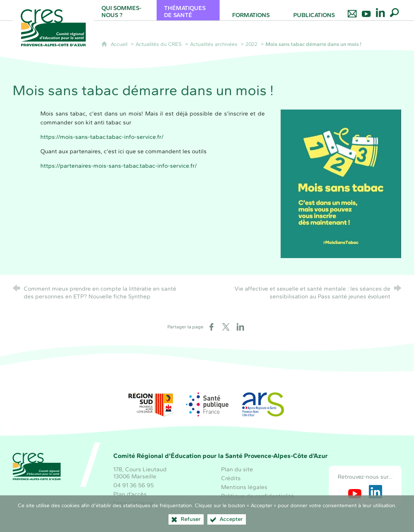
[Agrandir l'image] (341, 183)
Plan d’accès (130, 494)
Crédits (231, 478)
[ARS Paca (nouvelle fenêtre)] (263, 404)
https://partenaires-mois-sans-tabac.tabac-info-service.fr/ (118, 166)
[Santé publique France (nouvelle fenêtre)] (207, 404)
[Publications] (314, 10)
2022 (251, 44)
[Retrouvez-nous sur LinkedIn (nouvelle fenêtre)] (375, 492)
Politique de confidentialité (258, 496)
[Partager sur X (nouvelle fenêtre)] (226, 327)
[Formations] (251, 10)
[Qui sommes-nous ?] (126, 10)
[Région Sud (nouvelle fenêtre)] (151, 404)
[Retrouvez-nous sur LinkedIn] (380, 10)
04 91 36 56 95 (133, 485)
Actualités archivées (214, 44)
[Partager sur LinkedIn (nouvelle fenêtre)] (240, 327)
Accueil (120, 44)
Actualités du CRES (159, 44)
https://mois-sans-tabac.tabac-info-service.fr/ (102, 137)
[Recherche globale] (394, 10)
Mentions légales (244, 487)
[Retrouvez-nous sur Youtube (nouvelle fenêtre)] (355, 492)
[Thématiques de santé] (188, 10)
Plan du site (237, 469)
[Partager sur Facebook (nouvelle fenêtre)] (211, 327)
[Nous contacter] (352, 10)
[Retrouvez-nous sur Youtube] (366, 10)
